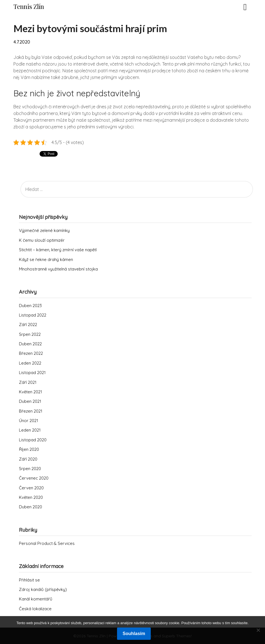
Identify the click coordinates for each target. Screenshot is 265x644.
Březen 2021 (31, 411)
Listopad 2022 (33, 315)
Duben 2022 (30, 344)
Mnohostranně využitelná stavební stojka (58, 269)
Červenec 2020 (34, 478)
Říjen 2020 (29, 449)
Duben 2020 (31, 507)
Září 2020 (28, 459)
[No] (258, 630)
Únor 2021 (29, 421)
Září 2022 (28, 325)
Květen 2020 (31, 497)
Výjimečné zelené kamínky (44, 230)
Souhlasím (134, 634)
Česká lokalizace (35, 609)
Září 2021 (28, 382)
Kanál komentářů (36, 599)
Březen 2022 (31, 353)
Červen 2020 (31, 488)
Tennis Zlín (29, 6)
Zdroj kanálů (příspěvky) (43, 589)
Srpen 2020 (30, 469)
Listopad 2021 (32, 373)
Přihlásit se (29, 580)
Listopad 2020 (33, 440)
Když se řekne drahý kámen (46, 259)
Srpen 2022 (30, 334)
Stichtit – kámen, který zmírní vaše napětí (58, 250)
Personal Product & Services (47, 543)
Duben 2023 (30, 306)
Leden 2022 (30, 363)
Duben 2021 (30, 401)
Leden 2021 (30, 430)
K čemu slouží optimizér (42, 240)
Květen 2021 (31, 392)
